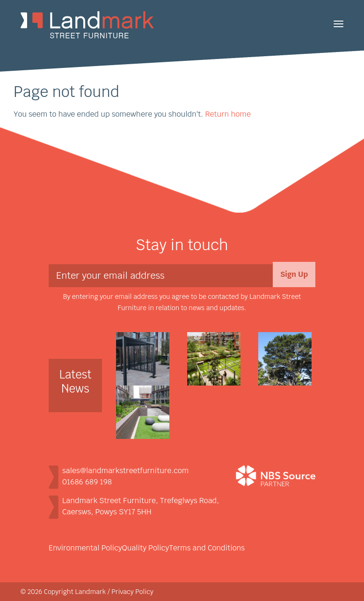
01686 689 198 (87, 482)
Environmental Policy (85, 548)
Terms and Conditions (207, 548)
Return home (228, 114)
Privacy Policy (132, 592)
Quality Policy (146, 548)
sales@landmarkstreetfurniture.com (125, 471)
